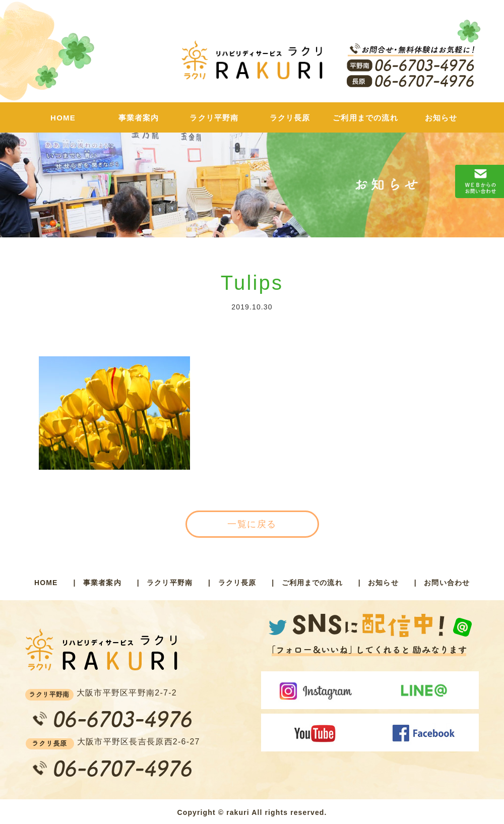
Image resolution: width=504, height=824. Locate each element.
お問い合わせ (447, 583)
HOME (63, 118)
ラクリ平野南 (214, 118)
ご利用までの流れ (365, 118)
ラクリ (252, 65)
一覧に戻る (252, 524)
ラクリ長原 (290, 118)
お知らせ (441, 118)
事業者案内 (139, 118)
